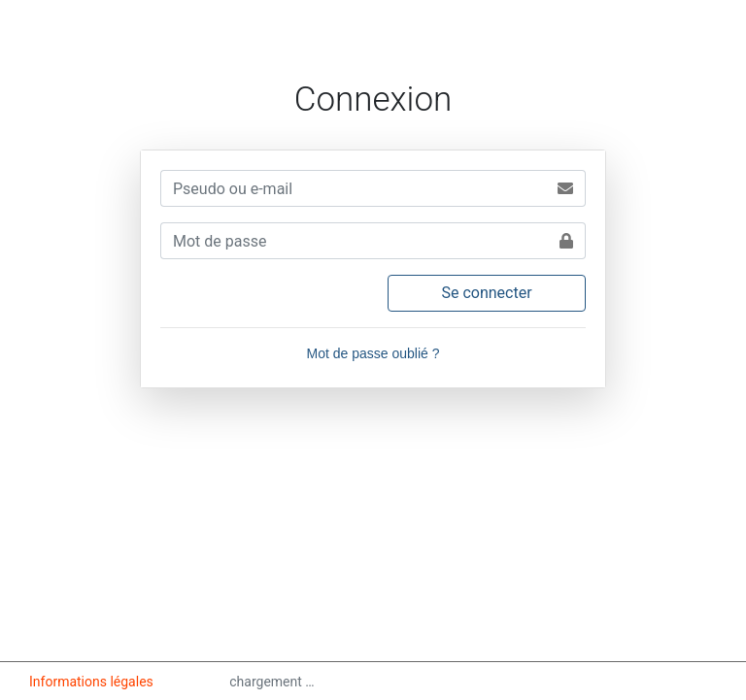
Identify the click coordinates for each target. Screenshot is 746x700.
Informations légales (93, 682)
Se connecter (486, 293)
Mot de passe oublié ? (373, 353)
